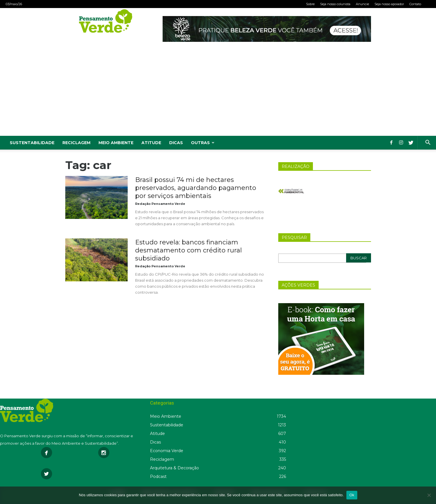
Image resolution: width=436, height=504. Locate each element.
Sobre (310, 4)
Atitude (151, 143)
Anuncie (362, 4)
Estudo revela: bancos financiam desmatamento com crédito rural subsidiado (189, 250)
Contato (415, 4)
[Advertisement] (218, 93)
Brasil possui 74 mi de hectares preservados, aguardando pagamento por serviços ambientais (196, 188)
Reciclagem (76, 143)
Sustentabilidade (32, 143)
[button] (428, 143)
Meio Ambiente (116, 143)
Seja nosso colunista (335, 4)
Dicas (176, 143)
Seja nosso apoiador (389, 4)
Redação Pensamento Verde (160, 204)
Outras (203, 143)
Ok (352, 495)
